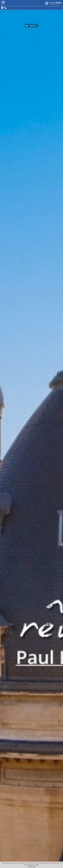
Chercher (31, 26)
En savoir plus (31, 867)
